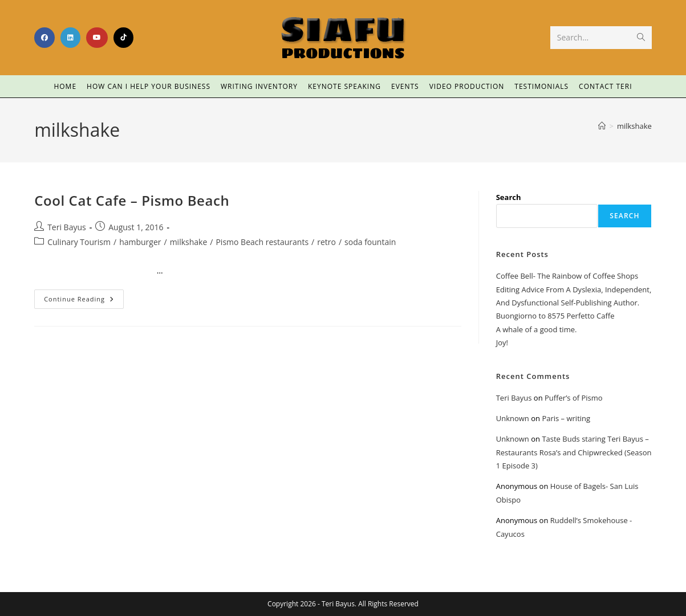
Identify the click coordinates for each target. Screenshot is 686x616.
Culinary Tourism (79, 242)
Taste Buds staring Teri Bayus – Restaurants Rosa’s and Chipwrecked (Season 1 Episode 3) (574, 452)
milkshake (634, 126)
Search (509, 197)
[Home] (602, 126)
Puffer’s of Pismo (574, 398)
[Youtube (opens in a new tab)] (97, 38)
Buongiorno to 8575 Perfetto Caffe (555, 316)
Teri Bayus (67, 227)
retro (326, 242)
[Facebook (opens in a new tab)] (44, 38)
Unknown (513, 418)
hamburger (140, 242)
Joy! (502, 342)
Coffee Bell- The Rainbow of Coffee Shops (567, 276)
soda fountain (370, 242)
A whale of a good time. (537, 329)
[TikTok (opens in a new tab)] (123, 38)
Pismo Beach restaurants (262, 242)
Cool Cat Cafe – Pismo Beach (132, 200)
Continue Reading (84, 296)
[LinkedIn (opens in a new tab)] (70, 38)
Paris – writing (566, 418)
